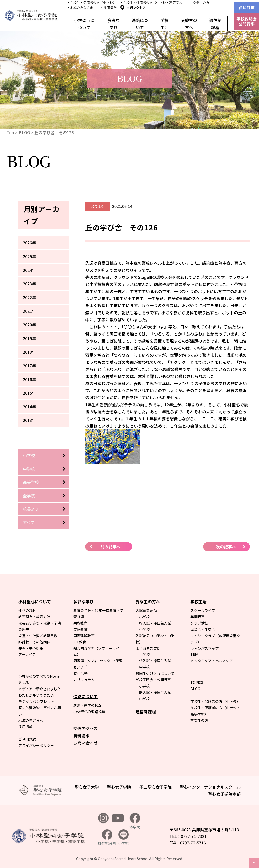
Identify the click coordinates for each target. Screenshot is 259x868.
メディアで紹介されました (40, 689)
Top (10, 132)
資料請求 (247, 7)
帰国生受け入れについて (155, 673)
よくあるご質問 (148, 648)
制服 (194, 654)
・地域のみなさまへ (82, 7)
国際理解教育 (84, 636)
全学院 (29, 496)
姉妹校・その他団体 (34, 642)
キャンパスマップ (205, 648)
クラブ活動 (199, 623)
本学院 (135, 821)
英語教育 (80, 629)
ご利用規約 (27, 739)
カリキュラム (84, 680)
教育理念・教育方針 (34, 617)
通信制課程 (215, 24)
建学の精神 (27, 610)
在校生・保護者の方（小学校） (215, 701)
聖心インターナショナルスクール (210, 787)
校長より (31, 509)
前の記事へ (111, 547)
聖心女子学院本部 (224, 794)
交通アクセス (136, 7)
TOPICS (197, 682)
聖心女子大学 (87, 787)
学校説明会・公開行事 (153, 680)
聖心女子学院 (119, 787)
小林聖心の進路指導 (89, 711)
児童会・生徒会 (203, 629)
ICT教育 (80, 642)
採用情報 (26, 727)
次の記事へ (226, 547)
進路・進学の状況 (88, 705)
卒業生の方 (199, 720)
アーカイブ (27, 654)
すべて (29, 522)
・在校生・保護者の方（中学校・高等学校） (153, 2)
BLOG (24, 132)
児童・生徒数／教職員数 (38, 636)
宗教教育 (80, 623)
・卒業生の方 (199, 2)
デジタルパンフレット (36, 701)
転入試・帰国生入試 (155, 623)
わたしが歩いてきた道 (36, 695)
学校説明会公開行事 (247, 21)
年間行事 (198, 617)
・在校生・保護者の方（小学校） (91, 2)
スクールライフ (203, 610)
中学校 (29, 469)
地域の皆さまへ (31, 720)
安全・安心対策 (31, 648)
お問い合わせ (85, 743)
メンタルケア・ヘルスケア (212, 661)
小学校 (29, 455)
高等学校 (31, 482)
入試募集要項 (146, 610)
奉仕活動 (80, 673)
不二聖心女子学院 (156, 787)
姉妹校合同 (107, 838)
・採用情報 (108, 7)
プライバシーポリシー (36, 745)
